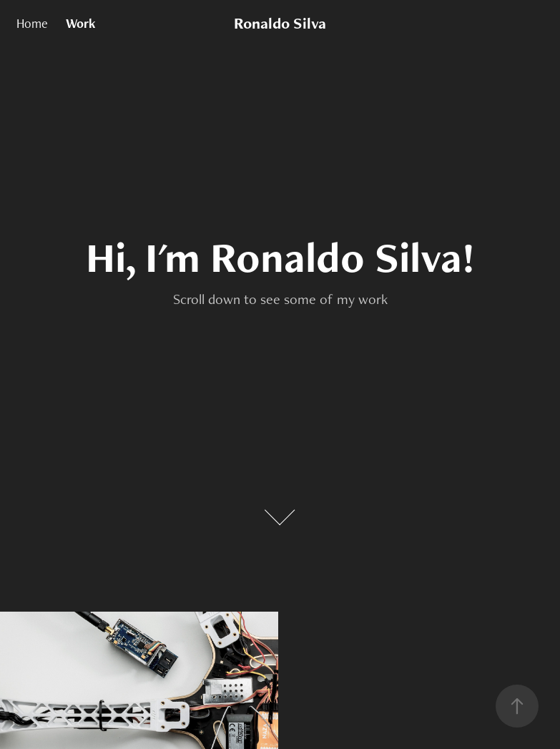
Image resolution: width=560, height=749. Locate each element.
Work (81, 23)
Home (32, 23)
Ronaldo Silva (280, 23)
